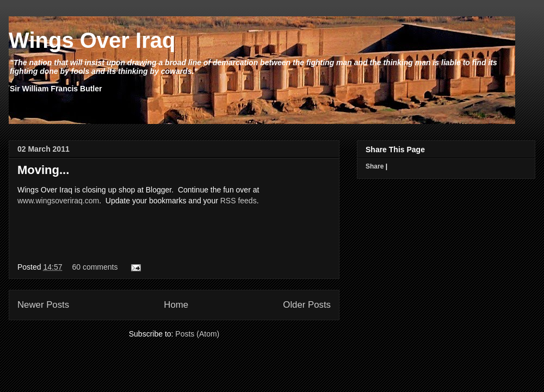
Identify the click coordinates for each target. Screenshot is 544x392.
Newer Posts (43, 305)
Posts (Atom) (197, 334)
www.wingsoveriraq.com (58, 201)
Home (176, 305)
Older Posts (307, 305)
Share (375, 166)
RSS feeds (239, 201)
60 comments (95, 267)
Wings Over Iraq (92, 40)
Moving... (43, 170)
